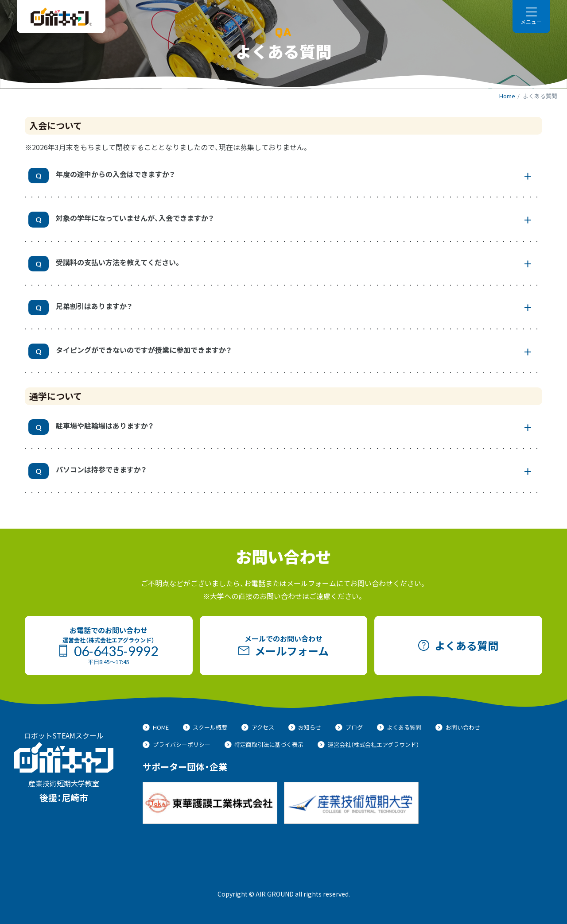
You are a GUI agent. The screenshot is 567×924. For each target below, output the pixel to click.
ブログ (349, 727)
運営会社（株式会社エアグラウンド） (368, 744)
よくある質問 (399, 727)
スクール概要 (205, 727)
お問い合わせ (458, 727)
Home (507, 96)
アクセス (258, 727)
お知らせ (305, 727)
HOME (156, 727)
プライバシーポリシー (177, 744)
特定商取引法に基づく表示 (264, 744)
